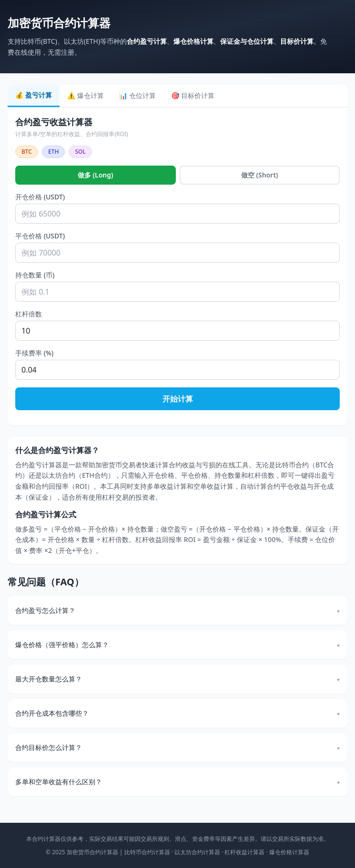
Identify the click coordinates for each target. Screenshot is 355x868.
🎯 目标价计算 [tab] (193, 95)
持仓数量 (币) (35, 275)
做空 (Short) (260, 175)
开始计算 (178, 399)
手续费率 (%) (34, 353)
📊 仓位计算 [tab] (137, 95)
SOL (80, 152)
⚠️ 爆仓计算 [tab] (86, 95)
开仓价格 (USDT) (40, 197)
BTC (27, 152)
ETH (53, 152)
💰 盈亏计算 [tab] (34, 95)
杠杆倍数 (29, 314)
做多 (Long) (96, 175)
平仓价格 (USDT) (40, 236)
